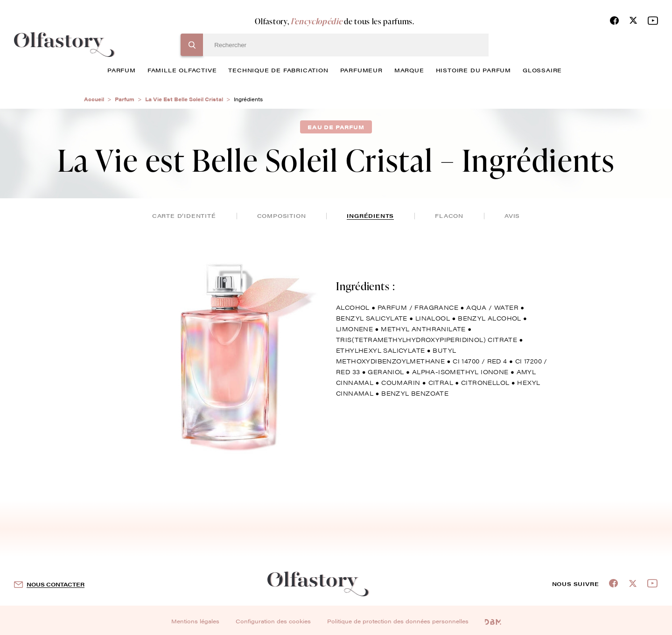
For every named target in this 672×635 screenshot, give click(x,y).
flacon (449, 216)
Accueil (94, 99)
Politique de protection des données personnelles (398, 621)
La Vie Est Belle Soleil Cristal (184, 99)
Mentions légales (195, 621)
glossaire (542, 70)
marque (409, 70)
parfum (122, 70)
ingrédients (370, 216)
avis (512, 216)
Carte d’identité (184, 216)
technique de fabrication (278, 70)
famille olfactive (182, 70)
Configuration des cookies (273, 621)
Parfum (125, 99)
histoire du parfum (473, 70)
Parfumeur (361, 70)
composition (282, 216)
